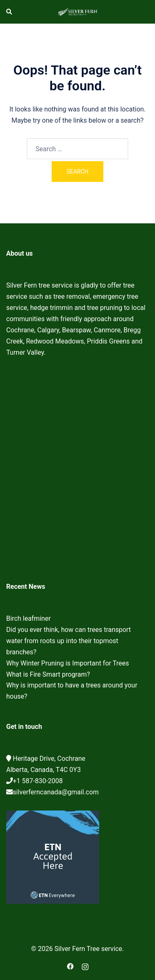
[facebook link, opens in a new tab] (70, 966)
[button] (10, 12)
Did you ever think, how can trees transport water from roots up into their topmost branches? (68, 641)
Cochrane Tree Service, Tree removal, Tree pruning (77, 472)
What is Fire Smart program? (48, 674)
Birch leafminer (29, 618)
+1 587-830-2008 (38, 781)
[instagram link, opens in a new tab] (85, 966)
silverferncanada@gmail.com (56, 792)
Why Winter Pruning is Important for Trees (68, 663)
